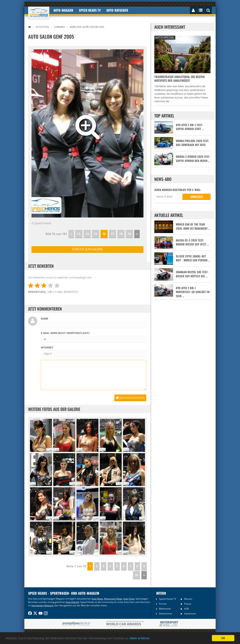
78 (121, 234)
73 (79, 234)
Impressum (190, 614)
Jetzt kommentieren (130, 398)
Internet (47, 348)
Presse (188, 604)
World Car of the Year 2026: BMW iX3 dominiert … (193, 226)
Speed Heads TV (168, 599)
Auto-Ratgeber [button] (117, 10)
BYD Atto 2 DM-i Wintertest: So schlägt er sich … (193, 292)
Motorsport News (113, 599)
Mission (188, 599)
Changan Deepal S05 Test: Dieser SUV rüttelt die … (192, 274)
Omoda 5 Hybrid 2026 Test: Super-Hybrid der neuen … (193, 159)
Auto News (97, 599)
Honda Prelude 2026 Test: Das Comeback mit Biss (192, 143)
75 (96, 234)
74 (87, 234)
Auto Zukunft (72, 602)
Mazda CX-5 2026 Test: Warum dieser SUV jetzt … (192, 242)
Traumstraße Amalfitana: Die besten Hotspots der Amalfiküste (179, 79)
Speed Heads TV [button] (90, 10)
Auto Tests (129, 599)
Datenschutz (166, 614)
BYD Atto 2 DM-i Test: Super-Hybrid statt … (190, 127)
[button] (40, 133)
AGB (186, 609)
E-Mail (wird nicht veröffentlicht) (65, 333)
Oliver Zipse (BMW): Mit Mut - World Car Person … (193, 258)
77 (112, 234)
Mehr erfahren (140, 638)
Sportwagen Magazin (42, 605)
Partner (163, 604)
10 (136, 575)
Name (45, 319)
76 (104, 234)
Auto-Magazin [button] (63, 10)
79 (129, 234)
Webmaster (165, 609)
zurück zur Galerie (88, 249)
